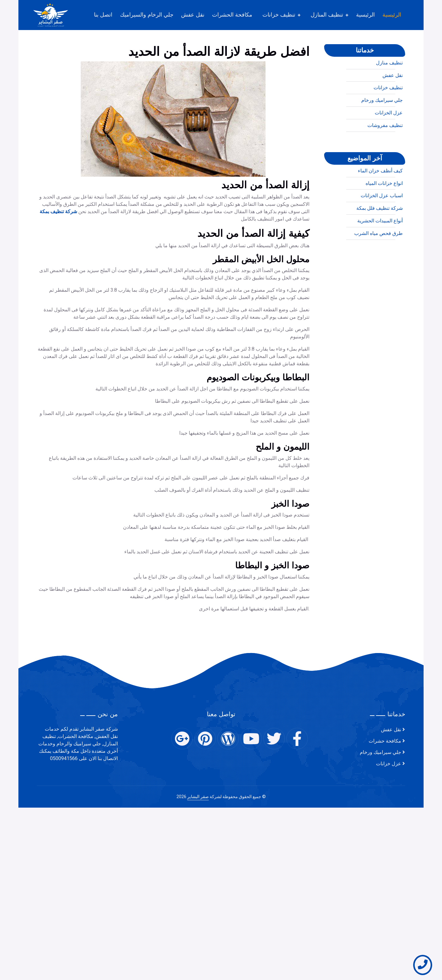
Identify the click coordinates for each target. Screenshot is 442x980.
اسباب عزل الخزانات (382, 221)
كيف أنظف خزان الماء (380, 196)
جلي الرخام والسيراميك (147, 15)
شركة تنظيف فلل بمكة (380, 233)
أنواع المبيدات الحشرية (380, 246)
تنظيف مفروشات (385, 150)
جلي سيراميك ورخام (382, 125)
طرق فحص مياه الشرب (378, 258)
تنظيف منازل (389, 88)
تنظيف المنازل (327, 15)
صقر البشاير (198, 797)
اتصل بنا (103, 15)
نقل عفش (193, 15)
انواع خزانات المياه (384, 208)
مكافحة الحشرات (232, 15)
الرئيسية (392, 15)
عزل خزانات (389, 764)
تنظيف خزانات (279, 15)
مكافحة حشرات (385, 741)
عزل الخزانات (389, 138)
